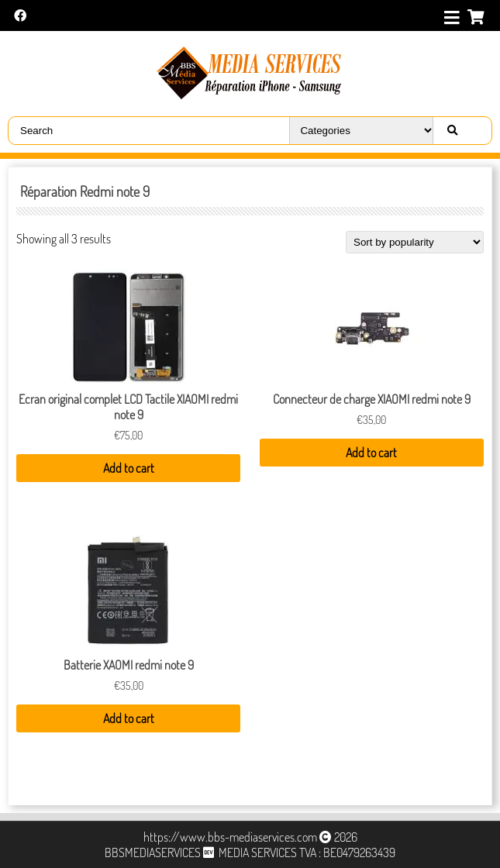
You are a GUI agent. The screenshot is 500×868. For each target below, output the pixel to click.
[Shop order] (415, 242)
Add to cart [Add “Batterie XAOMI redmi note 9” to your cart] (129, 718)
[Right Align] (452, 131)
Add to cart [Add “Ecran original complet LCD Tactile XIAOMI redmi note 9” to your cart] (129, 468)
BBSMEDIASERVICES (153, 852)
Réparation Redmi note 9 (85, 191)
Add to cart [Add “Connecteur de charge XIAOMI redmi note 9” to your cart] (371, 453)
